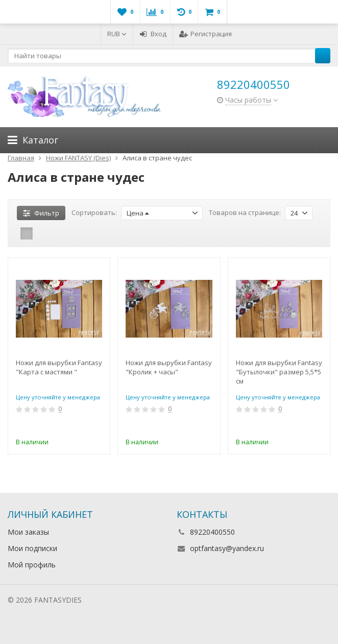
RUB (117, 34)
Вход (153, 34)
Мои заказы (28, 532)
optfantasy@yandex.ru (227, 548)
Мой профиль (32, 565)
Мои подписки (32, 548)
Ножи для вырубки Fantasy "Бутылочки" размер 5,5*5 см (279, 372)
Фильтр (41, 213)
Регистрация (206, 34)
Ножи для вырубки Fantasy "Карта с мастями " (59, 367)
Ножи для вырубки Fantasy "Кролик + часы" (169, 367)
